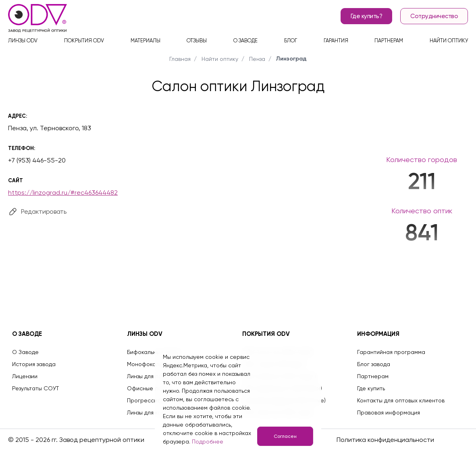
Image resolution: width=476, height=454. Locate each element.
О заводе (245, 41)
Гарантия (336, 41)
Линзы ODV (23, 41)
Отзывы (197, 41)
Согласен (285, 436)
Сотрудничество (434, 16)
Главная (180, 59)
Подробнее (208, 442)
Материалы (146, 41)
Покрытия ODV (84, 41)
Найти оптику (449, 41)
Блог (291, 41)
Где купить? (367, 16)
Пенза (257, 59)
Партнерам (389, 41)
